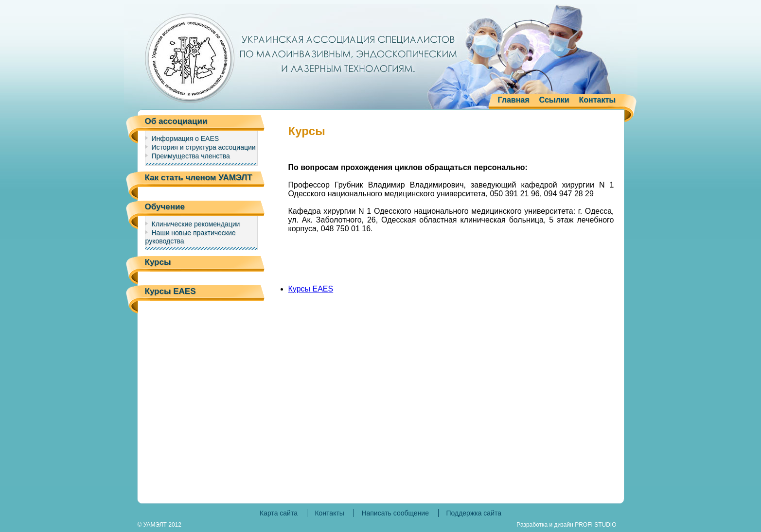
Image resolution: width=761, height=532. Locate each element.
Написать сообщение (395, 513)
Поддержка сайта (474, 513)
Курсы (158, 262)
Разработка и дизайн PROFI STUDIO (566, 525)
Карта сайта (279, 513)
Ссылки (554, 100)
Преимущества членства (191, 156)
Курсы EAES (170, 291)
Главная (514, 100)
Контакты (597, 100)
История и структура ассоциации (204, 147)
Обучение (165, 207)
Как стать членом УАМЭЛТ (199, 178)
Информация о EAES (186, 138)
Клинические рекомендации (196, 224)
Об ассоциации (176, 121)
